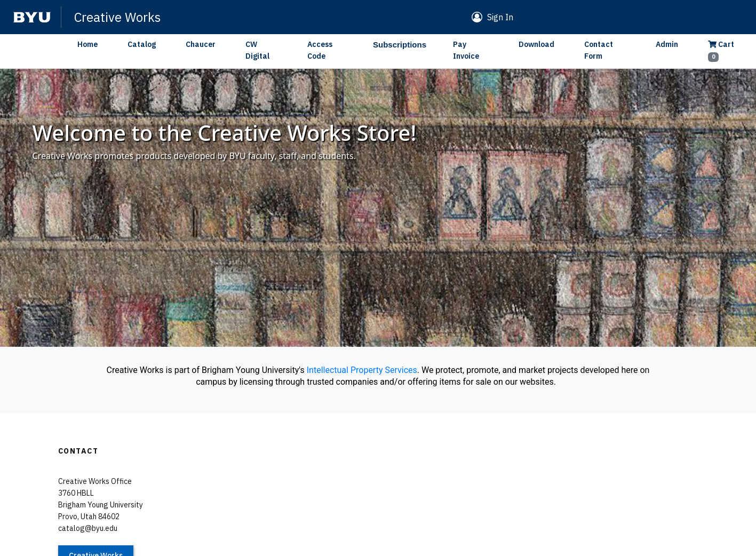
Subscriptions (400, 45)
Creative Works (117, 17)
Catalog (142, 44)
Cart (721, 51)
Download (536, 44)
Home (87, 44)
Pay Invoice (466, 50)
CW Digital (257, 50)
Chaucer (201, 44)
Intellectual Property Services (362, 370)
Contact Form (599, 50)
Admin (667, 44)
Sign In (500, 17)
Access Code (320, 50)
